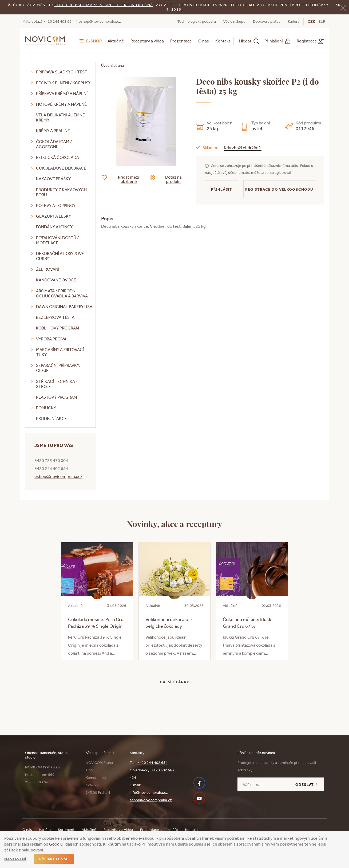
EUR (322, 21)
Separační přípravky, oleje (58, 368)
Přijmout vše (54, 859)
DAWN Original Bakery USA (64, 307)
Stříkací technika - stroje (57, 384)
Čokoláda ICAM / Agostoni (54, 144)
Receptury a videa (147, 41)
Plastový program (57, 397)
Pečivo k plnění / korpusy (63, 83)
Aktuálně (116, 41)
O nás (204, 41)
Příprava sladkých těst (62, 72)
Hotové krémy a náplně (61, 104)
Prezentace (181, 41)
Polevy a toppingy (56, 205)
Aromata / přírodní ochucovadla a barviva (62, 293)
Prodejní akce (51, 418)
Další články (174, 682)
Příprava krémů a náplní (62, 93)
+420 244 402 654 (152, 763)
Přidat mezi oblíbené (124, 179)
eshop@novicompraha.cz (100, 21)
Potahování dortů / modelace (57, 240)
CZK (311, 21)
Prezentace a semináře (159, 830)
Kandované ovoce (56, 280)
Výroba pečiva (51, 339)
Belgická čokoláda (57, 157)
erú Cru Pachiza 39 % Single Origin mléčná (105, 5)
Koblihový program (58, 328)
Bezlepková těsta (55, 317)
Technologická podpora (197, 21)
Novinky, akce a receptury (175, 524)
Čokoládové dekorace (61, 168)
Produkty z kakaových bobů (61, 192)
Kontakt (223, 41)
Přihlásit (222, 189)
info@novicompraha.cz (149, 792)
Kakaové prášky (53, 179)
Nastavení (15, 859)
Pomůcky (46, 408)
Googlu (56, 844)
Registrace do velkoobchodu (279, 189)
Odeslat (305, 784)
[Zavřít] (343, 8)
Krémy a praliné (53, 131)
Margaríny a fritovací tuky (60, 352)
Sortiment (66, 830)
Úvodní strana (112, 65)
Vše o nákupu (234, 21)
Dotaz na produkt (170, 179)
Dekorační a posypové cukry (60, 256)
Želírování (48, 269)
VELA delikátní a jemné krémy (60, 117)
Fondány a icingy (54, 227)
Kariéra (294, 21)
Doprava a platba (267, 21)
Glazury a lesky (53, 216)
